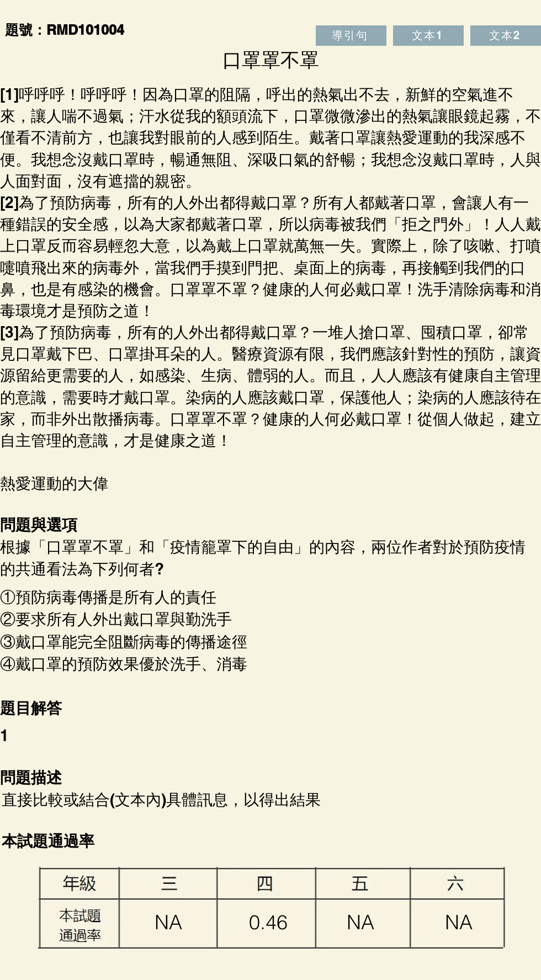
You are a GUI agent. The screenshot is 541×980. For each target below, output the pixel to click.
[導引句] (351, 36)
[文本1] (428, 36)
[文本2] (506, 36)
